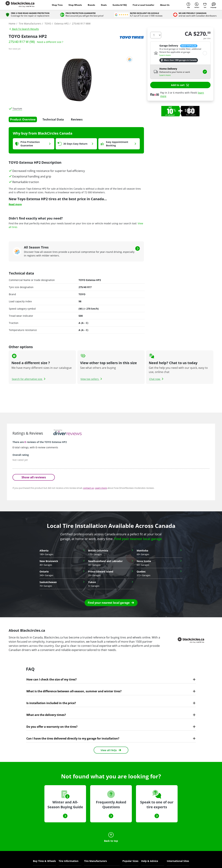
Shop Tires (57, 5)
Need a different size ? (50, 42)
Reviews (77, 119)
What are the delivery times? (46, 715)
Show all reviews (34, 477)
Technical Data (53, 119)
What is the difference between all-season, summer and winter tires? (74, 691)
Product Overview (23, 119)
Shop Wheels (75, 5)
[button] (111, 603)
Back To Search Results (24, 29)
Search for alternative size (29, 379)
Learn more (165, 55)
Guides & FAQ (120, 5)
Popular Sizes (130, 861)
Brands (91, 5)
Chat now (157, 379)
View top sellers (92, 379)
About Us (165, 5)
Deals (104, 5)
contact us (88, 488)
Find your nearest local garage (138, 539)
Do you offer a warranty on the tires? (52, 727)
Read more (15, 204)
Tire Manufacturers (95, 861)
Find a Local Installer (143, 5)
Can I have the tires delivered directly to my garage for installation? (73, 738)
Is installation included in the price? (51, 703)
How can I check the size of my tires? (52, 679)
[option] (180, 111)
